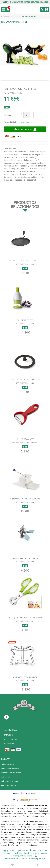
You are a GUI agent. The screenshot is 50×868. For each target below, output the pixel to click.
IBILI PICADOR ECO (25, 320)
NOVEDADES (9, 743)
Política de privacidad (10, 781)
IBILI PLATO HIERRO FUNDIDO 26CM (25, 261)
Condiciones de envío (10, 769)
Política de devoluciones (11, 773)
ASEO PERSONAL (11, 739)
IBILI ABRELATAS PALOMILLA (25, 558)
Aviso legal (6, 777)
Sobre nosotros (8, 764)
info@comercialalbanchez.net (16, 859)
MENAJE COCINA (10, 16)
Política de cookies (9, 785)
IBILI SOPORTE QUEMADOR (25, 677)
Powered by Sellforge (37, 859)
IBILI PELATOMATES (25, 439)
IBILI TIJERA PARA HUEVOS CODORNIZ (25, 618)
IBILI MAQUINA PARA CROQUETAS (25, 499)
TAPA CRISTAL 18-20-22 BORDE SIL (25, 380)
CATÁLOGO (8, 735)
